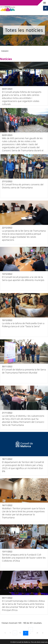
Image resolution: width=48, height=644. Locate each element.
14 (21, 633)
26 (38, 633)
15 (26, 633)
